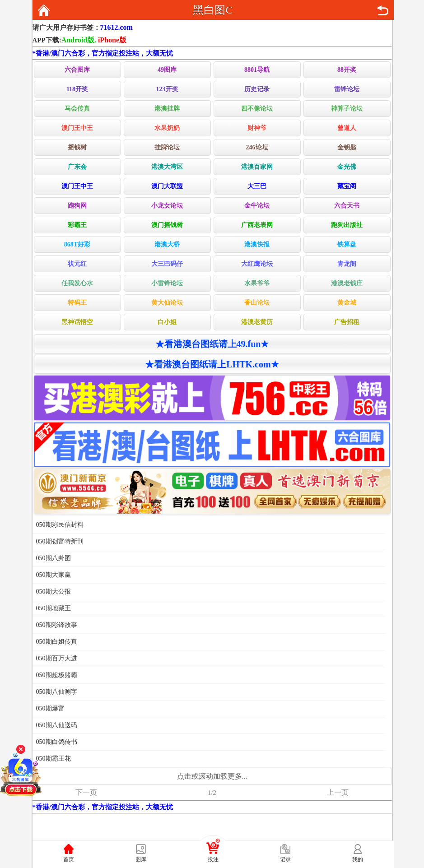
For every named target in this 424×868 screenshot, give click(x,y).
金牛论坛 (257, 206)
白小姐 (167, 322)
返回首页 (44, 10)
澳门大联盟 (167, 186)
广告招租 (347, 322)
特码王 (77, 303)
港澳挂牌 (167, 109)
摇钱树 (77, 147)
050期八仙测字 (57, 692)
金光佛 (347, 167)
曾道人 (347, 128)
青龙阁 (347, 264)
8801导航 (257, 70)
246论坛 (257, 147)
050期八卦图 (54, 558)
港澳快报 (257, 244)
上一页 (338, 792)
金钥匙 (347, 147)
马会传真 (77, 109)
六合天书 (347, 206)
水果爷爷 (257, 283)
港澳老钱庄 (347, 283)
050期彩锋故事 (57, 625)
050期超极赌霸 (57, 675)
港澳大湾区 (167, 167)
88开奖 (347, 70)
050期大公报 (54, 592)
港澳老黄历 (257, 322)
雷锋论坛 (347, 89)
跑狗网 (77, 206)
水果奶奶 (167, 128)
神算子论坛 (347, 109)
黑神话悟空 (77, 322)
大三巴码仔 (167, 264)
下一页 (86, 792)
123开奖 (167, 89)
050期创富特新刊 (60, 541)
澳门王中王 (77, 128)
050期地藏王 (54, 608)
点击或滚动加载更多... (212, 776)
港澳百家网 (257, 167)
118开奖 (77, 89)
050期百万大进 (57, 658)
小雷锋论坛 (167, 283)
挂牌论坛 (167, 147)
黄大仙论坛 (167, 303)
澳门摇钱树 (167, 225)
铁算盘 (347, 244)
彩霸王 (77, 225)
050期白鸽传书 (57, 742)
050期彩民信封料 (60, 525)
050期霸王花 (54, 759)
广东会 (77, 167)
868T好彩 (77, 244)
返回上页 (382, 10)
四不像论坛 (257, 109)
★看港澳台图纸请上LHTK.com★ (212, 364)
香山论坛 (257, 303)
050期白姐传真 (57, 642)
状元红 (77, 264)
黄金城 (347, 303)
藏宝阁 (347, 186)
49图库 (167, 70)
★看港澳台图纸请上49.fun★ (212, 344)
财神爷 (257, 128)
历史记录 (257, 89)
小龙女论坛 (167, 206)
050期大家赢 (54, 575)
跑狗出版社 (347, 225)
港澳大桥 (167, 244)
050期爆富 (50, 708)
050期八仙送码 (57, 725)
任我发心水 (77, 283)
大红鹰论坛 (257, 264)
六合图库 (77, 70)
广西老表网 (257, 225)
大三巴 (257, 186)
